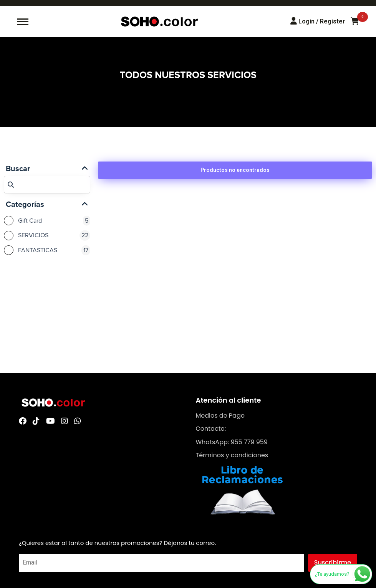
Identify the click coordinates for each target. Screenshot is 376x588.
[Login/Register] (318, 21)
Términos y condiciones (232, 455)
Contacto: (211, 429)
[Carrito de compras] (355, 22)
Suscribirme (333, 562)
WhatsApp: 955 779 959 (232, 442)
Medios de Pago (220, 416)
